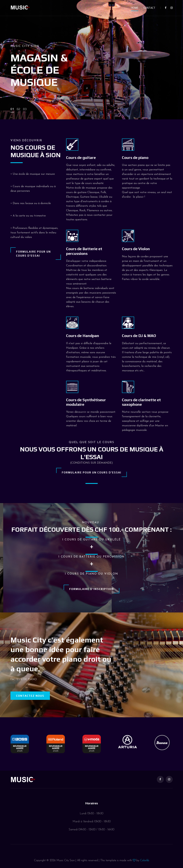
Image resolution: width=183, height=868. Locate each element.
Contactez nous (30, 696)
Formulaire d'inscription (91, 589)
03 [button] (25, 109)
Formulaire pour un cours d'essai (33, 254)
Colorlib (145, 860)
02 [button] (18, 109)
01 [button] (12, 109)
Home (135, 8)
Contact (149, 8)
